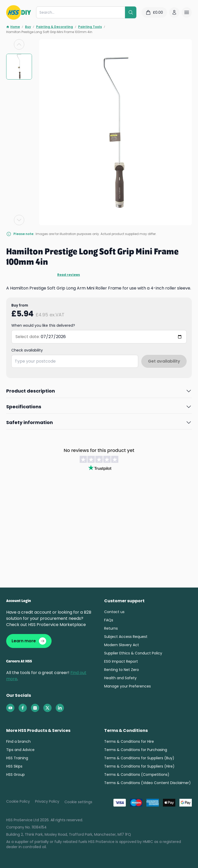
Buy (28, 27)
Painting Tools (90, 27)
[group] (19, 67)
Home (13, 27)
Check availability (27, 348)
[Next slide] (19, 220)
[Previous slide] (19, 44)
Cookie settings (78, 800)
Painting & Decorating (55, 27)
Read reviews (20, 275)
